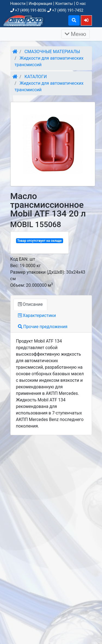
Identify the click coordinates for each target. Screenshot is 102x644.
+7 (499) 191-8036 (28, 10)
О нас (81, 4)
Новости (18, 4)
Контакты (64, 4)
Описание (30, 304)
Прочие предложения (43, 327)
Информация (40, 4)
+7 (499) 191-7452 (65, 10)
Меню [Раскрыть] (75, 34)
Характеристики (37, 315)
